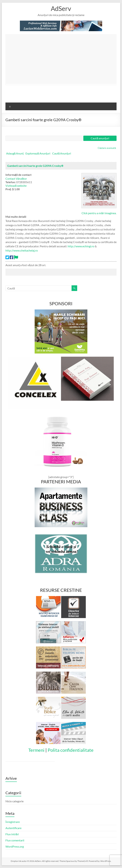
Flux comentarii (15, 840)
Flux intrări (12, 834)
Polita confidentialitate (71, 750)
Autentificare (13, 828)
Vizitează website (16, 186)
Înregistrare (13, 822)
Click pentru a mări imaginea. (99, 213)
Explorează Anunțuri (38, 153)
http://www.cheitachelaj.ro (22, 250)
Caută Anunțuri (62, 153)
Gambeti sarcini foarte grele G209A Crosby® (35, 166)
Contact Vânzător (16, 179)
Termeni (36, 750)
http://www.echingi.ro (81, 246)
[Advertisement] (64, 59)
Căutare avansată (107, 148)
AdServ (61, 8)
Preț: (9, 189)
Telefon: (11, 182)
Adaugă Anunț (15, 153)
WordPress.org (15, 846)
